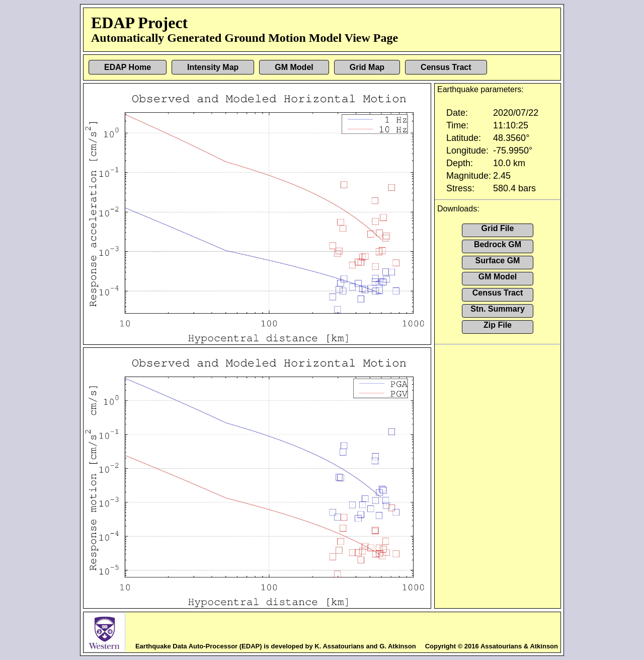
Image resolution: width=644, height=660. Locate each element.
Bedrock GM (498, 244)
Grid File (498, 228)
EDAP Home (128, 67)
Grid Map (367, 67)
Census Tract (446, 67)
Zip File (498, 325)
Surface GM (498, 261)
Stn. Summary (498, 309)
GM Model (294, 67)
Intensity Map (213, 67)
